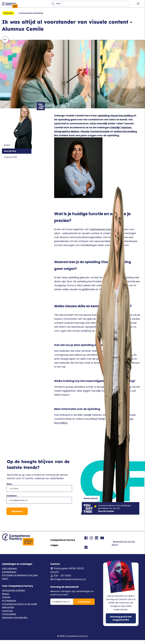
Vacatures (7, 611)
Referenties (8, 607)
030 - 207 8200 (61, 576)
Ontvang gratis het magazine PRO (121, 618)
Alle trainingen (9, 568)
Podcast (6, 597)
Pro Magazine (9, 601)
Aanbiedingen (9, 572)
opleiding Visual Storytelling (115, 116)
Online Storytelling (125, 131)
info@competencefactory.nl (68, 579)
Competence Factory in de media (20, 604)
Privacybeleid (9, 614)
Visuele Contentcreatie (95, 131)
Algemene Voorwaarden (15, 617)
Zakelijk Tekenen (121, 127)
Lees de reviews (106, 511)
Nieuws (6, 594)
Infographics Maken (67, 131)
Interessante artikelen (14, 590)
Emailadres (12, 496)
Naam (9, 484)
